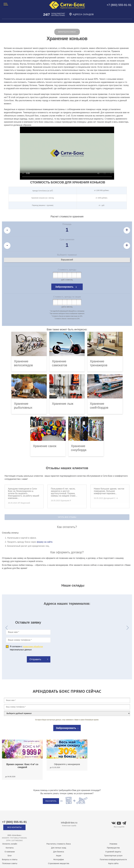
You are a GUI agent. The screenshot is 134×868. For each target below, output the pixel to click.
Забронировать (64, 287)
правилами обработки (33, 646)
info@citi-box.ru (69, 823)
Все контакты (14, 827)
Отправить (35, 659)
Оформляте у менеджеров (67, 764)
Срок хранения (67, 240)
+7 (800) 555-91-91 (119, 5)
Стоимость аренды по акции (67, 297)
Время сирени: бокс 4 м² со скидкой (22, 766)
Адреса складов (81, 14)
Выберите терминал (67, 255)
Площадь (67, 224)
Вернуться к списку (67, 32)
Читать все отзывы (67, 517)
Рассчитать (51, 801)
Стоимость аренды (67, 270)
